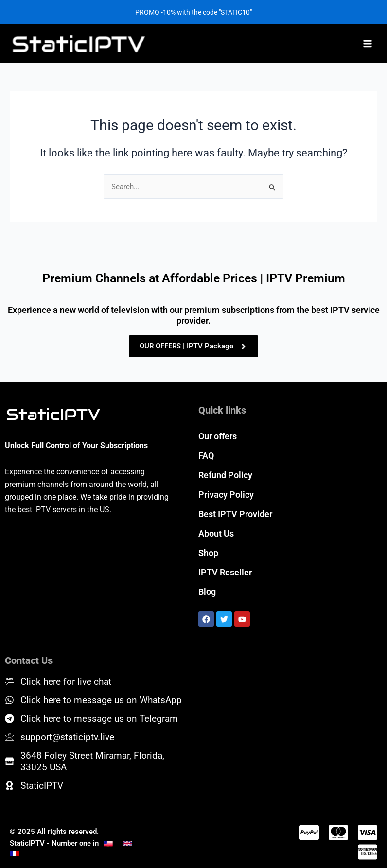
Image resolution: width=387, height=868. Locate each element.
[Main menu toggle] (368, 44)
